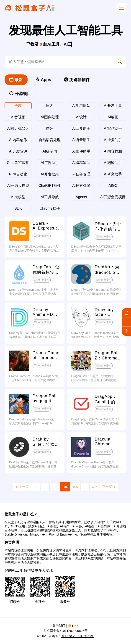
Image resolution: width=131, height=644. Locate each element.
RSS (73, 626)
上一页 (22, 487)
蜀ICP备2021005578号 (78, 636)
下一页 (109, 487)
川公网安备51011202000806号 (65, 631)
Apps (43, 80)
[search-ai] (59, 62)
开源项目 (20, 94)
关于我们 (59, 626)
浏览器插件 (77, 80)
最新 (16, 80)
